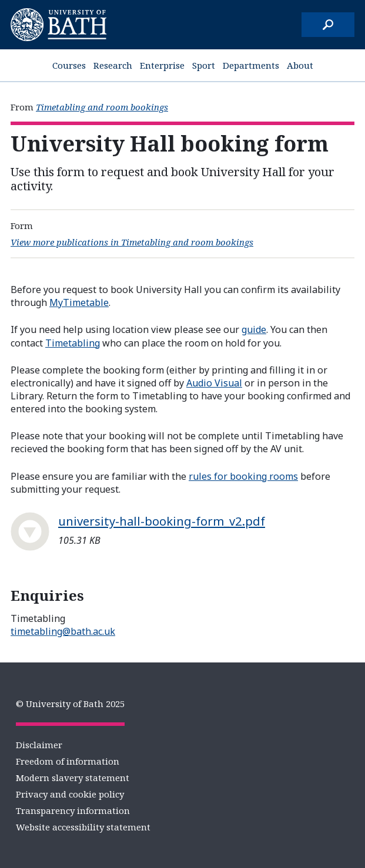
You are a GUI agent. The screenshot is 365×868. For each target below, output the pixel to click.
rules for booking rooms (243, 476)
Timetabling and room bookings (102, 107)
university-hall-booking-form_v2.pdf (162, 521)
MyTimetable (79, 302)
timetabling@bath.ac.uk (63, 631)
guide (254, 329)
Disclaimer (39, 745)
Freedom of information (68, 761)
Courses (69, 65)
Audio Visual (214, 383)
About (300, 65)
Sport (204, 65)
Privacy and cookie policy (70, 794)
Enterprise (162, 65)
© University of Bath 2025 (70, 704)
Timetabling (73, 343)
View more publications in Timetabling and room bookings (132, 242)
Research (113, 65)
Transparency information (73, 810)
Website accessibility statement (83, 827)
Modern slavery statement (73, 778)
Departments (251, 65)
